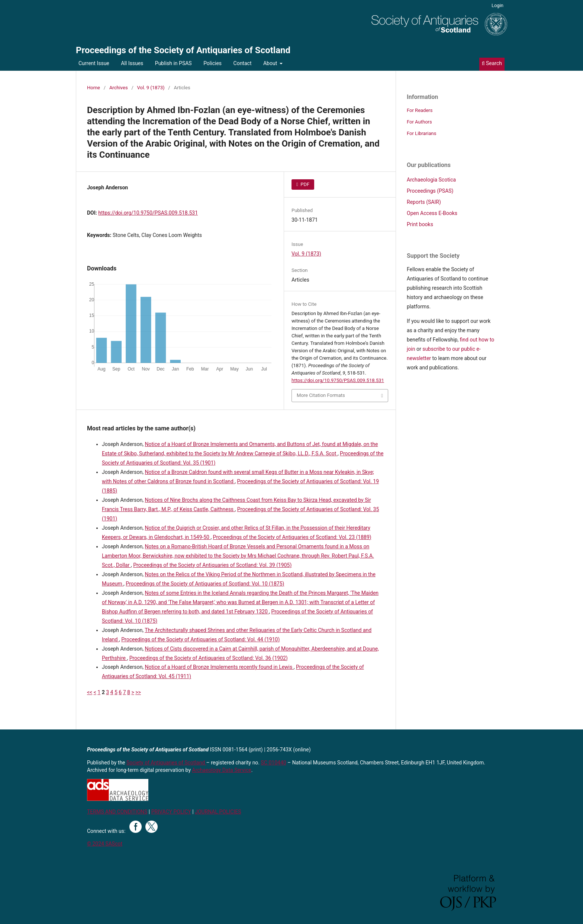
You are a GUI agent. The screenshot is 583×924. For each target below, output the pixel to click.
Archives (119, 88)
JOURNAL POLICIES (218, 812)
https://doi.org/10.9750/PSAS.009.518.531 (148, 213)
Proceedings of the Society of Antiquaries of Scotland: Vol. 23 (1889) (292, 537)
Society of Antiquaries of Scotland (166, 763)
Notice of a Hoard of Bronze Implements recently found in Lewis (219, 667)
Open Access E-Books (432, 213)
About (271, 63)
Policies (212, 63)
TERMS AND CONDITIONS (117, 812)
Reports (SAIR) (424, 202)
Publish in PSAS (173, 63)
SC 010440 (274, 763)
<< (90, 692)
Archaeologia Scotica (431, 180)
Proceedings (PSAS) (430, 191)
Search (492, 63)
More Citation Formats (321, 395)
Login (497, 5)
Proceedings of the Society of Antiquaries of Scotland (183, 50)
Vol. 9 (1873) (151, 88)
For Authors (419, 122)
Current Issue (94, 63)
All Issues (132, 63)
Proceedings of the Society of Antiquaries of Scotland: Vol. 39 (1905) (212, 565)
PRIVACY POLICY (171, 812)
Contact (243, 63)
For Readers (420, 110)
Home (94, 88)
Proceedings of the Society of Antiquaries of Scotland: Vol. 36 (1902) (209, 658)
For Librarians (421, 133)
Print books (420, 224)
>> (138, 692)
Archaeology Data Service (222, 770)
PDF (304, 184)
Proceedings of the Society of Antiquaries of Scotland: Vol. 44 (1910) (200, 639)
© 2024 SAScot (105, 844)
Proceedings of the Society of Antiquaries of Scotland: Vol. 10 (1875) (205, 584)
